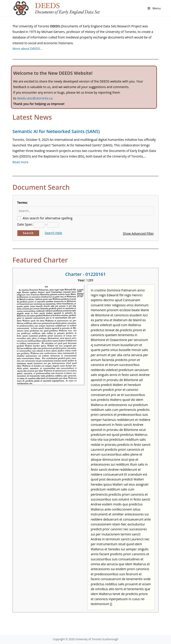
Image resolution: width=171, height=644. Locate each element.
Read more (20, 162)
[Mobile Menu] (154, 8)
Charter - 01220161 (85, 274)
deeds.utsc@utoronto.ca (35, 98)
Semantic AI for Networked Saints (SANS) (56, 131)
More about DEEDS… (27, 49)
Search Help (53, 233)
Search (28, 233)
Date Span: (25, 224)
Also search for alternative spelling (48, 218)
